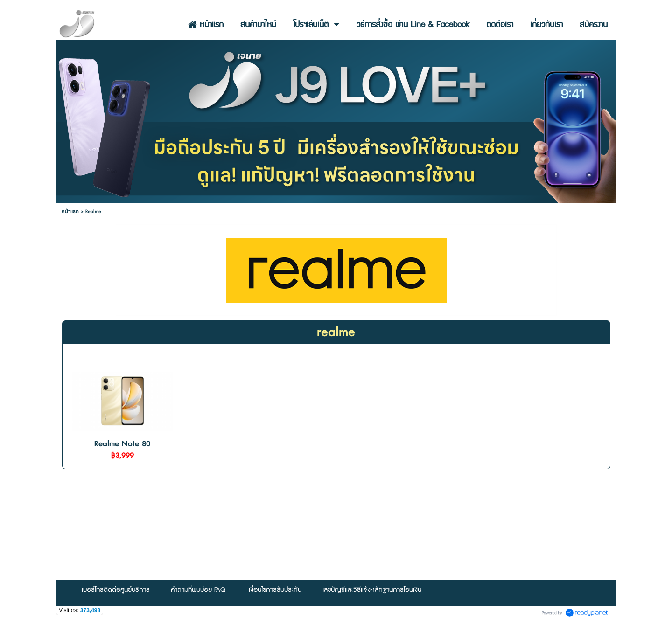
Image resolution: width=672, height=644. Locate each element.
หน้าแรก (70, 211)
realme (336, 332)
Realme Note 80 (122, 444)
